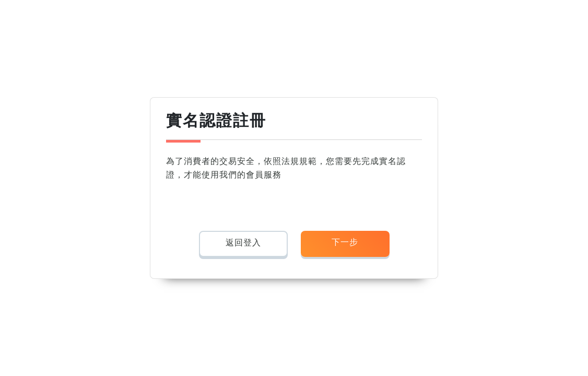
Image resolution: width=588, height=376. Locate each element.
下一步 (345, 242)
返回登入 (243, 243)
